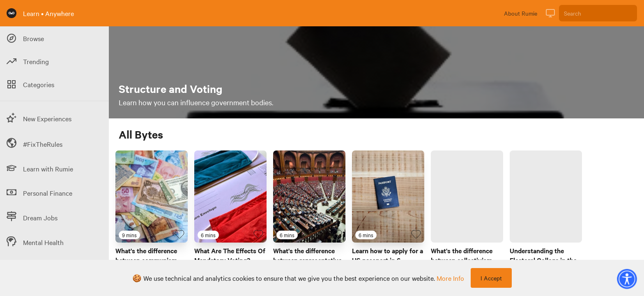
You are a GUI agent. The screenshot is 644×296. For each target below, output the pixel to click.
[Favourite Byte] (179, 234)
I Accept (491, 278)
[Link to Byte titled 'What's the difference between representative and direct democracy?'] (309, 197)
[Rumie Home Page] (11, 13)
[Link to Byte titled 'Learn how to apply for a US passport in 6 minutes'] (388, 197)
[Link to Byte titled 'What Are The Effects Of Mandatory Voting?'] (230, 197)
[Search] (598, 13)
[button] (627, 279)
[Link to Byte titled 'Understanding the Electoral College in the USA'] (546, 197)
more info (450, 278)
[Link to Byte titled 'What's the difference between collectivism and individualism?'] (467, 197)
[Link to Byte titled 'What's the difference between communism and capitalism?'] (152, 197)
